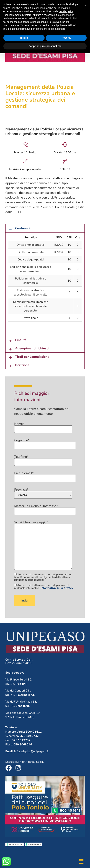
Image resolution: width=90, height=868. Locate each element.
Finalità (21, 340)
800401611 (58, 4)
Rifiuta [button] (24, 852)
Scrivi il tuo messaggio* (43, 546)
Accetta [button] (66, 852)
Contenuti (22, 228)
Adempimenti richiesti (32, 348)
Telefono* (43, 460)
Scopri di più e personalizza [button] (45, 861)
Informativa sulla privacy (57, 588)
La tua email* (45, 476)
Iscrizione (22, 365)
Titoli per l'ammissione (32, 357)
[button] (45, 228)
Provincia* (43, 493)
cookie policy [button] (66, 826)
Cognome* (45, 443)
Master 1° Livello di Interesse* (45, 509)
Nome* (43, 427)
